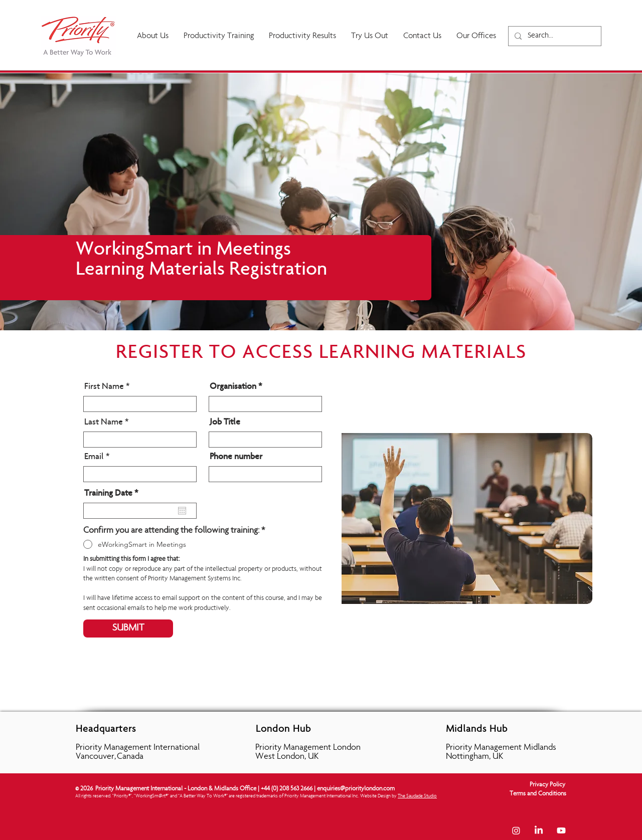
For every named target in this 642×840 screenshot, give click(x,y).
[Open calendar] (182, 511)
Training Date (113, 494)
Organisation (233, 387)
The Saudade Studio (417, 796)
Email (94, 457)
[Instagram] (516, 830)
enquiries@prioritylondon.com (356, 789)
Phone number (236, 457)
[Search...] (554, 36)
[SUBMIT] (128, 628)
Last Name (104, 423)
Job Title (225, 423)
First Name (104, 387)
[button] (302, 36)
